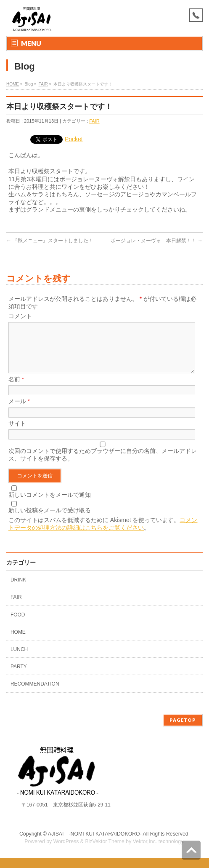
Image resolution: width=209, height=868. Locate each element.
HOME (13, 84)
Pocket (74, 139)
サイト (17, 434)
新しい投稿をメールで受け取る (50, 520)
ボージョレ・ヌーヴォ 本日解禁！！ (157, 241)
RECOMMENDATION (35, 694)
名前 (16, 389)
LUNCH (19, 659)
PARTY (19, 677)
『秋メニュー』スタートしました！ (50, 241)
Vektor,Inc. (145, 852)
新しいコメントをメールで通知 (50, 505)
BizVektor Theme (105, 852)
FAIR (43, 84)
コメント (20, 316)
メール (19, 411)
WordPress (66, 852)
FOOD (18, 625)
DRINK (18, 590)
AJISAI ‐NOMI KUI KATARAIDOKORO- (95, 844)
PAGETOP (183, 730)
